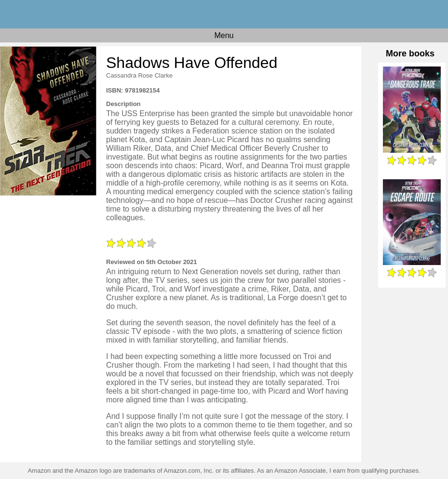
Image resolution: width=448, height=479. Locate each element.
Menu (224, 35)
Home (224, 14)
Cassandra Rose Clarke (139, 75)
